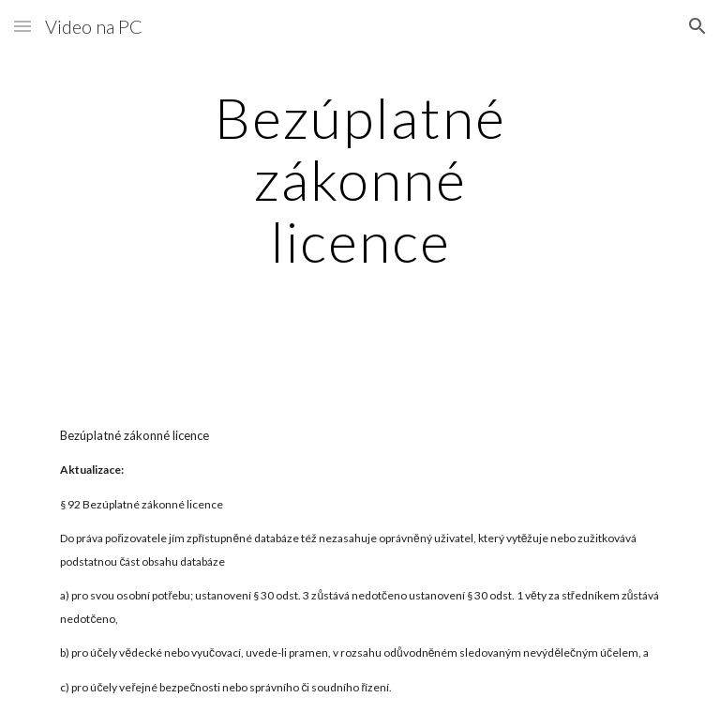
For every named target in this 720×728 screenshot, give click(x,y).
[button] (22, 26)
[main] (360, 179)
